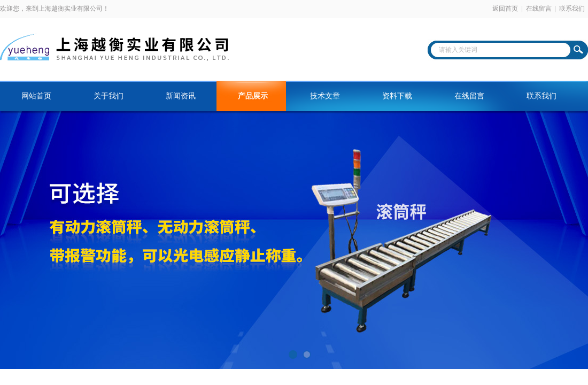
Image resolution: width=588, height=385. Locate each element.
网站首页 (36, 96)
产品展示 (253, 96)
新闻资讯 (181, 96)
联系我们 (572, 9)
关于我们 (109, 96)
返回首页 (505, 9)
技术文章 (325, 96)
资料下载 (397, 96)
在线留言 (539, 9)
